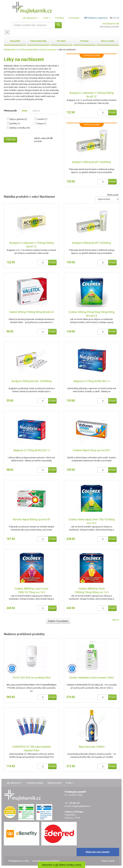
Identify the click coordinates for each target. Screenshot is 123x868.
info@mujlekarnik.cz (81, 806)
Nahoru (116, 620)
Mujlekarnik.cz (10, 50)
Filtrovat (10, 139)
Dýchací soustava (48, 50)
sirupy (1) (42, 123)
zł (118, 18)
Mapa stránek (108, 861)
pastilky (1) (15, 123)
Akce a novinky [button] (108, 41)
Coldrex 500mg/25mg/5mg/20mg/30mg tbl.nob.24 (92, 314)
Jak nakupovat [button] (30, 18)
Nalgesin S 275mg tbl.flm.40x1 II (92, 381)
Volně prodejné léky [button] (38, 41)
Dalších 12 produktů (58, 621)
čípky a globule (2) (18, 119)
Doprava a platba (35, 783)
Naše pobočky (55, 783)
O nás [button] (47, 18)
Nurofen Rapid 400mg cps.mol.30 (31, 519)
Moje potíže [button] (15, 41)
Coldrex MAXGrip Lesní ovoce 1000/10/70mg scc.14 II (32, 590)
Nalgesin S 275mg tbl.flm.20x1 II (32, 450)
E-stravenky (74, 18)
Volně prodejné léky (28, 50)
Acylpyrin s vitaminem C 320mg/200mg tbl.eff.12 (92, 95)
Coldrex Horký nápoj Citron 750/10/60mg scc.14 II (92, 521)
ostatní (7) (42, 119)
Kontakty (59, 18)
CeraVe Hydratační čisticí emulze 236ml (92, 678)
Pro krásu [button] (84, 41)
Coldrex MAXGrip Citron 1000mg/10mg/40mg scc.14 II (92, 590)
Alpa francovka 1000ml (92, 747)
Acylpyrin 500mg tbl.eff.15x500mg (92, 162)
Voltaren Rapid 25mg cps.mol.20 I (92, 450)
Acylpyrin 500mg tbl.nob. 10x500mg (32, 381)
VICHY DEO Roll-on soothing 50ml (32, 678)
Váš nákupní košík (111, 24)
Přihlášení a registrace (96, 18)
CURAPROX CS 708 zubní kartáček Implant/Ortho (32, 749)
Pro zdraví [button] (61, 41)
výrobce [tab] (36, 111)
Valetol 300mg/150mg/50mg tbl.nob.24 (31, 312)
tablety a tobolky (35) (20, 128)
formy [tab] (24, 111)
